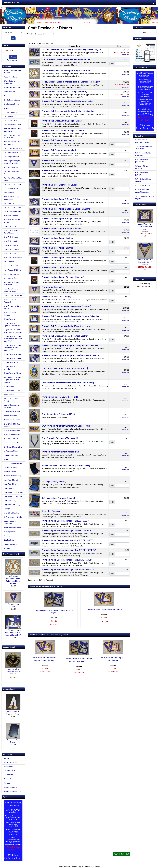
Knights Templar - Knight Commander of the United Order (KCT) (13, 339)
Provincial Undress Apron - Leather (57, 238)
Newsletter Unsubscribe (12, 791)
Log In (15, 3)
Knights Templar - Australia (10, 368)
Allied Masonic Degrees (12, 412)
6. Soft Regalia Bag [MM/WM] (142, 174)
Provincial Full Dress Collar (54, 161)
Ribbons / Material (10, 112)
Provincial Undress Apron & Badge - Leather (61, 219)
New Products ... (10, 540)
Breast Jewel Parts (10, 77)
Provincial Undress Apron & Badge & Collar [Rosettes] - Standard (70, 355)
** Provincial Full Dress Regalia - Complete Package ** (66, 92)
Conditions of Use (10, 771)
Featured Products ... (11, 544)
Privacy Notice (9, 767)
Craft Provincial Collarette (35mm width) (60, 438)
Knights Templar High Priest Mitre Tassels (13, 705)
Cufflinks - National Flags (13, 476)
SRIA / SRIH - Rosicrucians (13, 463)
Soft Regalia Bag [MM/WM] (54, 482)
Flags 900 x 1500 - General (13, 492)
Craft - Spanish (9, 203)
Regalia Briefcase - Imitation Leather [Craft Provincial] (66, 466)
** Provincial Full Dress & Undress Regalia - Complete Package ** (71, 82)
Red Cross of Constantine (13, 447)
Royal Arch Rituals (10, 226)
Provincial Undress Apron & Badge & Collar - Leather (65, 199)
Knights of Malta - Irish (12, 390)
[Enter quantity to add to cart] (122, 63)
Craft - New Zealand (11, 189)
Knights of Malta (10, 386)
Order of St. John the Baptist (11, 400)
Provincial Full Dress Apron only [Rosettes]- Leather (65, 336)
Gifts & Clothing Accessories (9, 82)
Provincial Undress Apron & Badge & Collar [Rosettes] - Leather (70, 346)
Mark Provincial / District (12, 270)
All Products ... (9, 548)
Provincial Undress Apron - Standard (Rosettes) (63, 277)
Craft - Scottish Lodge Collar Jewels (11, 198)
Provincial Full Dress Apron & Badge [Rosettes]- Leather (67, 326)
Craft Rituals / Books (11, 121)
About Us (7, 758)
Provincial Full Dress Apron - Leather (58, 140)
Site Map (7, 783)
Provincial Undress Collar (53, 287)
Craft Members (9, 116)
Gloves (6, 108)
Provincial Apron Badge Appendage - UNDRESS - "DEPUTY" (68, 570)
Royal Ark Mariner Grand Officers (12, 307)
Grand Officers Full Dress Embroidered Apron (145, 220)
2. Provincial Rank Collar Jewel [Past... (144, 148)
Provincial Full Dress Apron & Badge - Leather (62, 121)
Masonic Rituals (9, 92)
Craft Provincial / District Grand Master (12, 143)
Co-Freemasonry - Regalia (13, 517)
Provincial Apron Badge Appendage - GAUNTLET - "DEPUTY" (69, 550)
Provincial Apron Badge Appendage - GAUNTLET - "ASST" (67, 540)
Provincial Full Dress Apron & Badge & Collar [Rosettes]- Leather (70, 316)
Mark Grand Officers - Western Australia (11, 290)
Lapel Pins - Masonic (11, 480)
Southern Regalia (77, 867)
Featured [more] (9, 689)
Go (13, 38)
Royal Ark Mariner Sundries (10, 314)
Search (13, 57)
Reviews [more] (9, 647)
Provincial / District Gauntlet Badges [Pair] (61, 452)
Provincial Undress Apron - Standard (58, 267)
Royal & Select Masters (12, 431)
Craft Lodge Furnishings (12, 153)
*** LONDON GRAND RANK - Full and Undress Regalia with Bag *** (71, 50)
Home (7, 3)
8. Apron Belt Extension (144, 186)
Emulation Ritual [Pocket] (13, 733)
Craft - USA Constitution (12, 208)
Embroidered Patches (11, 513)
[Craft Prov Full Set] (13, 830)
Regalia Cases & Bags (11, 104)
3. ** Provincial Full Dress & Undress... (144, 154)
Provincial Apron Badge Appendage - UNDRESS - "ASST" (67, 560)
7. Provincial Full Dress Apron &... (143, 180)
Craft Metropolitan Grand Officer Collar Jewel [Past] (65, 368)
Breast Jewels (9, 394)
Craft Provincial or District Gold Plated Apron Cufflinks (66, 59)
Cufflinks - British (10, 472)
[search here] (13, 51)
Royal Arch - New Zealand (13, 258)
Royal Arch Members (11, 216)
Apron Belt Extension (51, 511)
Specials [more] (141, 204)
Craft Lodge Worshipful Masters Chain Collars (12, 162)
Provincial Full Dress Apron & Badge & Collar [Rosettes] (66, 306)
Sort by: (30, 34)
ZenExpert (96, 867)
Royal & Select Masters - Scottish (12, 425)
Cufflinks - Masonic (10, 468)
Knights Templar (9, 319)
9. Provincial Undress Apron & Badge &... (143, 191)
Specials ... (8, 536)
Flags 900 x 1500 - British (13, 496)
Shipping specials (10, 532)
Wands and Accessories (12, 528)
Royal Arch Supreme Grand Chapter (11, 232)
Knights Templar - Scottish (13, 358)
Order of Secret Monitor (12, 420)
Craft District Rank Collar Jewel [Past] (58, 414)
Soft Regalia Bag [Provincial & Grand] (58, 498)
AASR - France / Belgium (12, 212)
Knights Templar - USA (12, 362)
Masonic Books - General (12, 88)
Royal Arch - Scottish (11, 241)
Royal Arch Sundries (11, 237)
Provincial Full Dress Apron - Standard (59, 150)
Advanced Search (13, 60)
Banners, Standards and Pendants (12, 72)
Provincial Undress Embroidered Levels (59, 185)
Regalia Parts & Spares (12, 100)
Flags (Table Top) (10, 501)
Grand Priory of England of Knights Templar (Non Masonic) (13, 380)
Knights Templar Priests (12, 373)
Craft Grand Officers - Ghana (11, 173)
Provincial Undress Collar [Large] (56, 297)
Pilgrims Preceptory (11, 455)
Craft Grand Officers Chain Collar (13, 179)
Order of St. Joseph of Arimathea (11, 406)
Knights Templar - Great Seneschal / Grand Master (13, 331)
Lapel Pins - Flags (10, 484)
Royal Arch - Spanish (11, 245)
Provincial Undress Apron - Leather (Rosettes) (62, 258)
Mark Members (9, 262)
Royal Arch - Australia (11, 249)
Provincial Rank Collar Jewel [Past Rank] (60, 397)
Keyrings (7, 509)
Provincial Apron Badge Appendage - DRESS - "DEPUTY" (67, 531)
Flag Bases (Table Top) (12, 505)
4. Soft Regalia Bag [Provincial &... (142, 161)
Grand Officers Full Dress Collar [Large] (145, 253)
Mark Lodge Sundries (11, 274)
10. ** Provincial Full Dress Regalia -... (145, 197)
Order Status (8, 779)
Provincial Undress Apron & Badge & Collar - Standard (66, 209)
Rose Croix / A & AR (11, 439)
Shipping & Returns (10, 762)
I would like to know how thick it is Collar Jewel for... (13, 664)
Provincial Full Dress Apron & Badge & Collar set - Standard (68, 111)
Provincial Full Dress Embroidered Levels (60, 170)
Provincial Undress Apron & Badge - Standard (62, 228)
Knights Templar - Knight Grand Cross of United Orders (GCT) (12, 348)
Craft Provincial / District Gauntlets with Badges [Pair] (66, 426)
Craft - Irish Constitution (12, 184)
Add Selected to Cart (121, 854)
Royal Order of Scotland (12, 435)
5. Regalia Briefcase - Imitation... (143, 167)
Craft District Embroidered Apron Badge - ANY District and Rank (13, 572)
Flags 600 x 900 (9, 488)
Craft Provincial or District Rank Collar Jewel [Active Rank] (68, 383)
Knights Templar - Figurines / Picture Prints (12, 324)
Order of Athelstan (10, 416)
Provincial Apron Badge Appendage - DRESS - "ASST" (65, 521)
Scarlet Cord (8, 459)
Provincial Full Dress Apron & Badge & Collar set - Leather (67, 101)
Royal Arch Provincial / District (12, 221)
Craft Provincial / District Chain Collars (12, 137)
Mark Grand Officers (11, 278)
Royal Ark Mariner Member (13, 295)
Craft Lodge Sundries (11, 157)
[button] (152, 3)
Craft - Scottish (9, 193)
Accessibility (8, 775)
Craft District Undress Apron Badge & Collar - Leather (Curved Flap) (13, 626)
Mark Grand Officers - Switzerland (11, 284)
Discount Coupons (10, 787)
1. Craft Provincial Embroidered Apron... (143, 141)
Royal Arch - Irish (10, 254)
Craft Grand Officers (11, 167)
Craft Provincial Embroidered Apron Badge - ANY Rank (66, 71)
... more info (125, 55)
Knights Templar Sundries (13, 354)
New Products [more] (11, 554)
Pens (5, 96)
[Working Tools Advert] (145, 52)
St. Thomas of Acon (11, 451)
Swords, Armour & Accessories (10, 522)
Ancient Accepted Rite (12, 443)
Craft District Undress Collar (13, 600)
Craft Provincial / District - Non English (13, 130)
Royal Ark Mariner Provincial (10, 301)
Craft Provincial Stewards (13, 148)
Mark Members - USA (11, 266)
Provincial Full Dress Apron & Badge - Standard (63, 131)
